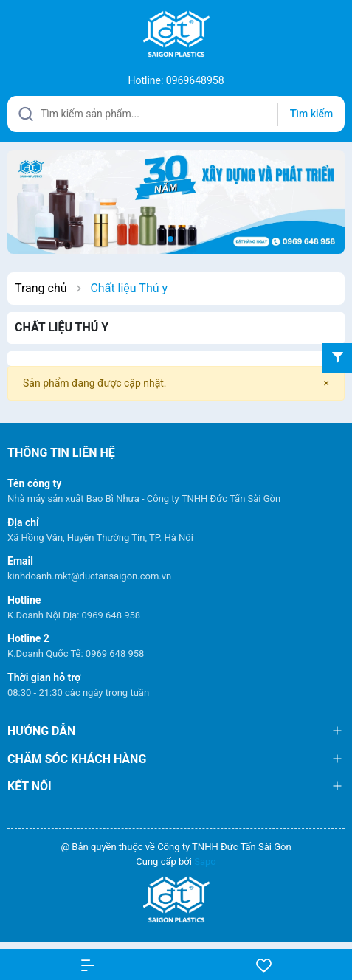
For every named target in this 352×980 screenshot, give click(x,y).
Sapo (205, 862)
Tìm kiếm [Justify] (311, 114)
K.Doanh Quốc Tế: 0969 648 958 (76, 653)
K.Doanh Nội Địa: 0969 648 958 (74, 615)
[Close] (327, 383)
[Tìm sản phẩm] (176, 114)
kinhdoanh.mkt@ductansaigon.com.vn (89, 576)
